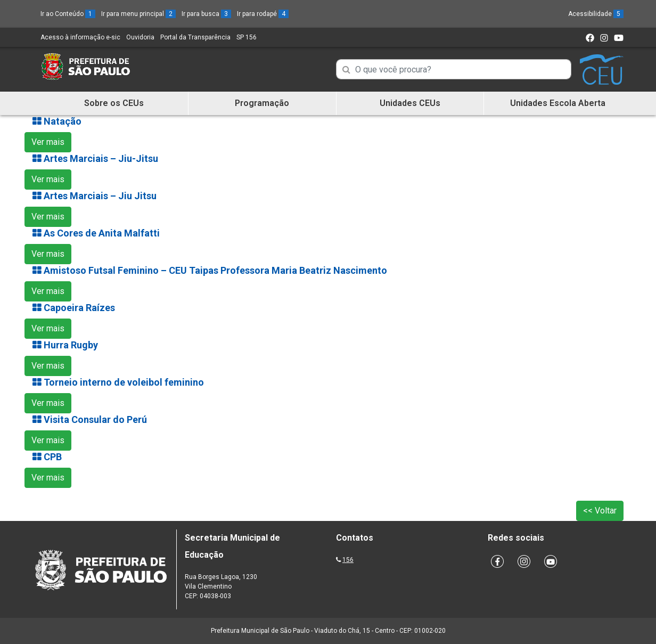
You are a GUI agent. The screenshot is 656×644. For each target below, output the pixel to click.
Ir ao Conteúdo (68, 14)
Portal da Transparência (195, 37)
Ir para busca (206, 14)
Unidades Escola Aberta (558, 103)
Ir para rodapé (263, 14)
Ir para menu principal (138, 14)
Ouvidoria (140, 37)
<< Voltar (600, 511)
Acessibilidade (596, 14)
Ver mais (48, 142)
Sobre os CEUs (114, 103)
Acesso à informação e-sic (80, 37)
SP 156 (247, 37)
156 (348, 560)
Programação (262, 103)
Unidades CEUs (410, 103)
